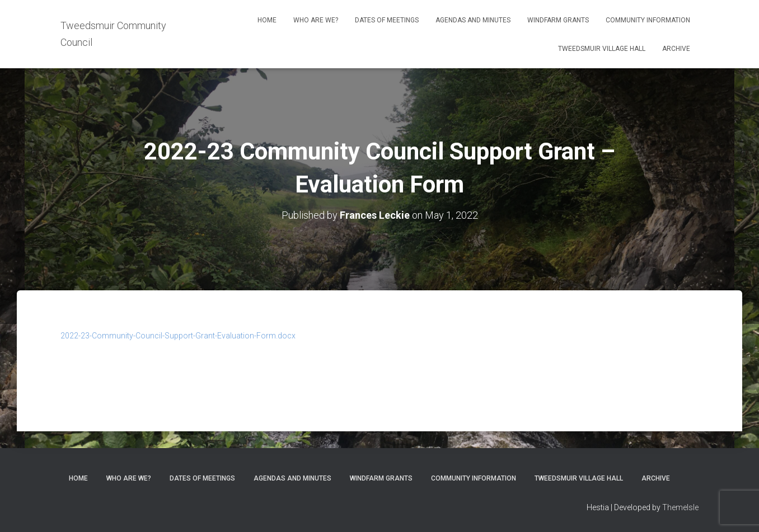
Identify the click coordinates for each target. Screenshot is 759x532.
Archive (676, 49)
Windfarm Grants (558, 20)
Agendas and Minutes (473, 20)
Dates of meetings (387, 20)
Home (267, 20)
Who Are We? (316, 20)
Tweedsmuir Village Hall (602, 49)
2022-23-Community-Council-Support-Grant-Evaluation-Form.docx (178, 336)
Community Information (648, 20)
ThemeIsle (680, 507)
